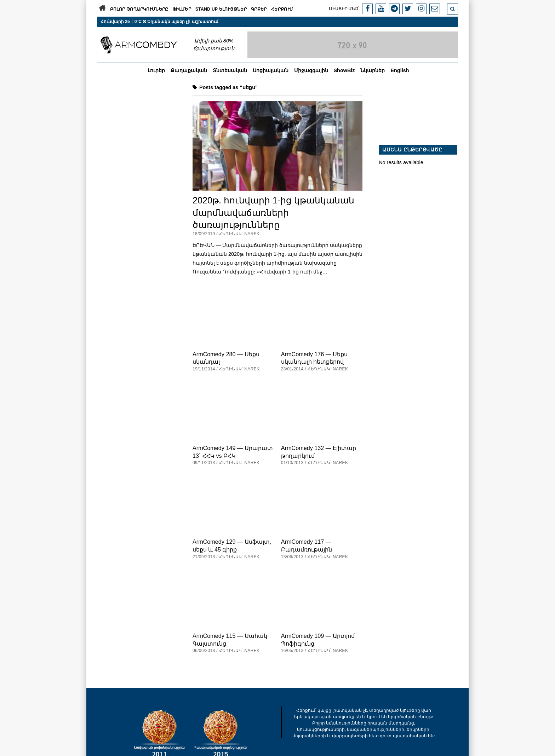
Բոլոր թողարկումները (139, 9)
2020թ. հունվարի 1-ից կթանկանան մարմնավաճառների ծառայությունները (273, 212)
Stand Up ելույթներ (221, 9)
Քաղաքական (189, 70)
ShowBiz (344, 70)
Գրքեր (259, 9)
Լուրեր (156, 70)
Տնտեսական (230, 70)
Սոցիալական (271, 70)
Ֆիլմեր (182, 9)
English (400, 70)
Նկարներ (373, 70)
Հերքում (282, 9)
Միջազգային (311, 70)
